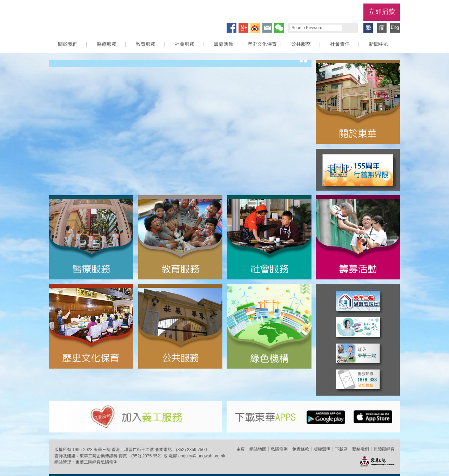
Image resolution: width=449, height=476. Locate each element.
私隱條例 (279, 449)
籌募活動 (223, 44)
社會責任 (340, 44)
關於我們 (68, 44)
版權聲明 (322, 449)
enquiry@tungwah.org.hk (202, 456)
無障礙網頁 (384, 449)
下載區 (341, 449)
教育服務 (146, 44)
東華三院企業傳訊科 (99, 456)
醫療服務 (107, 44)
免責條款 (301, 449)
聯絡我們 (361, 449)
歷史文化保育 (262, 44)
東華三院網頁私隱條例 (96, 462)
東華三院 (89, 16)
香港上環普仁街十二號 (133, 450)
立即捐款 (382, 12)
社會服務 (185, 44)
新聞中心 (379, 44)
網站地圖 (258, 449)
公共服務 (301, 44)
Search (349, 28)
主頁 (241, 449)
